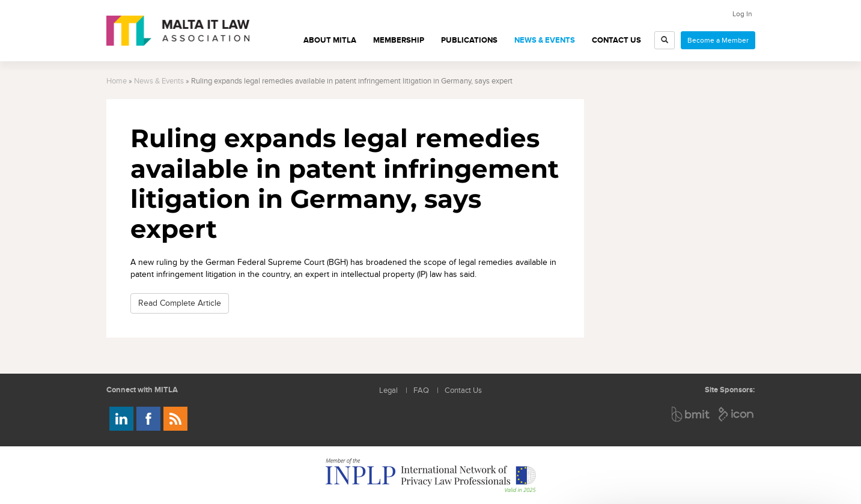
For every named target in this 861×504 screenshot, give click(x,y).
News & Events (545, 40)
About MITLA (330, 40)
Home (117, 81)
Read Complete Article (180, 303)
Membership (399, 40)
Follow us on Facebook (148, 419)
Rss (175, 419)
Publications (469, 40)
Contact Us (616, 40)
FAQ (421, 391)
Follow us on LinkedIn (121, 419)
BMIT (691, 414)
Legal (388, 391)
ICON (737, 414)
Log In (742, 14)
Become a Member (718, 40)
